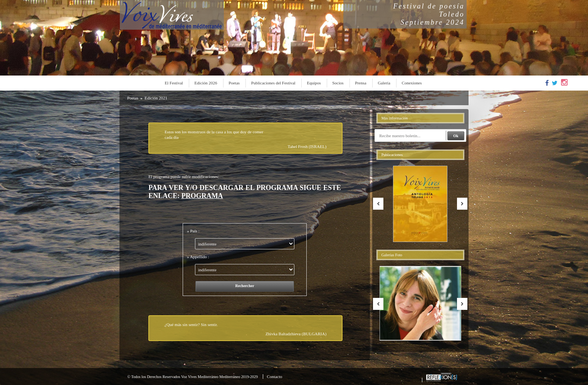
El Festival (174, 83)
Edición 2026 (206, 83)
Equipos (314, 83)
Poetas (234, 83)
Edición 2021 (156, 98)
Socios (338, 83)
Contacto (275, 377)
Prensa (360, 83)
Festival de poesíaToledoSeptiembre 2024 (429, 14)
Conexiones (412, 83)
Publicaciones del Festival (273, 83)
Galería (384, 83)
